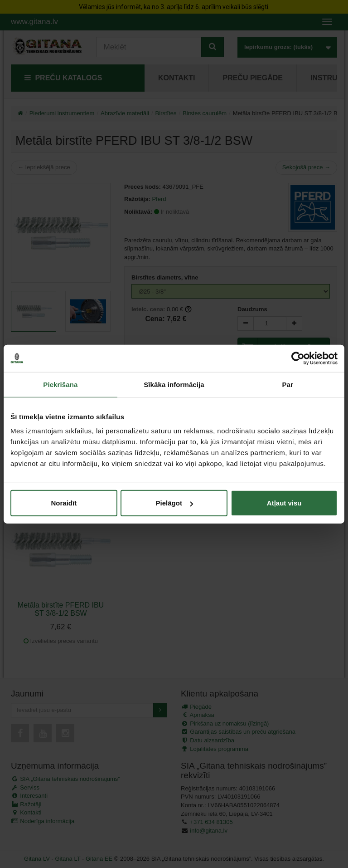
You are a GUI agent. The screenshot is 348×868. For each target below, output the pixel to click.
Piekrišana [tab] (60, 384)
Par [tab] (288, 384)
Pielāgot (174, 503)
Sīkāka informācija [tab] (174, 384)
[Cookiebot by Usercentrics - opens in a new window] (298, 358)
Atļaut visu (284, 503)
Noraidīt (64, 503)
